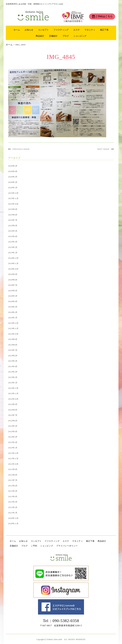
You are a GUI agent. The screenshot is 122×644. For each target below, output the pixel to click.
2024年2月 (13, 312)
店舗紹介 (53, 36)
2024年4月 (13, 301)
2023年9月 (13, 339)
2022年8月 (13, 410)
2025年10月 (13, 204)
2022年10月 (13, 399)
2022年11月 (13, 394)
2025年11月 (13, 198)
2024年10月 (13, 269)
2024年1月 (13, 318)
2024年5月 (13, 296)
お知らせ (29, 30)
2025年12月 (13, 193)
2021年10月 (13, 464)
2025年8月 (13, 215)
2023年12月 (13, 323)
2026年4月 (13, 171)
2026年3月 (13, 177)
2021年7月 (13, 480)
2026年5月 (13, 166)
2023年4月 (13, 366)
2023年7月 (13, 350)
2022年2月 (13, 442)
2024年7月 (13, 285)
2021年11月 (13, 459)
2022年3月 (13, 437)
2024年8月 (13, 280)
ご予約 (34, 546)
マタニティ (90, 30)
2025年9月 (13, 209)
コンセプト (43, 30)
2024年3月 (13, 307)
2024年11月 (13, 263)
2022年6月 (13, 421)
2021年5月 (13, 491)
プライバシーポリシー (67, 546)
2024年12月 (13, 258)
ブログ (66, 36)
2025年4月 (13, 236)
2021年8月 (13, 475)
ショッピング (80, 36)
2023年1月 (13, 383)
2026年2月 (13, 182)
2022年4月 (13, 432)
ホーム (17, 30)
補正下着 (104, 30)
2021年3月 (13, 502)
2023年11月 (13, 328)
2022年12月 (13, 388)
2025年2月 (13, 247)
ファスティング (61, 30)
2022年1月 (13, 448)
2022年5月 (13, 426)
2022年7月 (13, 415)
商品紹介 (40, 36)
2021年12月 (13, 453)
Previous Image (21, 149)
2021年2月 (13, 507)
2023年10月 (13, 334)
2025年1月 (13, 253)
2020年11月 (13, 524)
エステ (76, 30)
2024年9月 (13, 274)
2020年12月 (13, 518)
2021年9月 (13, 469)
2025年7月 (13, 220)
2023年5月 (13, 361)
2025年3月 (13, 242)
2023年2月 (13, 377)
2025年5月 (13, 231)
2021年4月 (13, 497)
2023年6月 (13, 356)
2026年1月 (13, 188)
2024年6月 (13, 291)
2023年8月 (13, 345)
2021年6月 (13, 486)
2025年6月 (13, 226)
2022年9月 (13, 404)
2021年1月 (13, 513)
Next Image (103, 149)
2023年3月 (13, 372)
